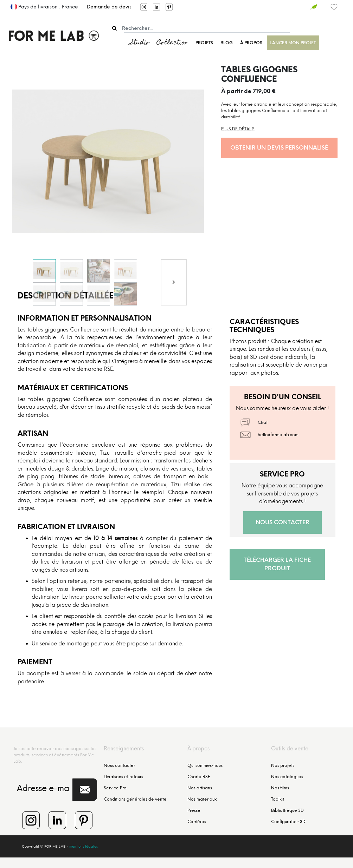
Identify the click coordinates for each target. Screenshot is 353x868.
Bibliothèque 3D (287, 810)
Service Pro (115, 788)
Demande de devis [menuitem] (109, 7)
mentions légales (84, 846)
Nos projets (283, 765)
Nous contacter (119, 765)
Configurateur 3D (288, 822)
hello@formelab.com (278, 435)
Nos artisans (200, 788)
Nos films (280, 788)
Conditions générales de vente (135, 799)
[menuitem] (89, 7)
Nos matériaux (202, 799)
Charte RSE (199, 777)
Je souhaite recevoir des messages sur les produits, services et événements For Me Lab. (55, 755)
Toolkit (278, 799)
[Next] (174, 282)
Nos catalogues (287, 777)
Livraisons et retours (123, 777)
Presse (194, 810)
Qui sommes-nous (205, 765)
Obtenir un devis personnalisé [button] (279, 148)
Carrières (197, 822)
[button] (85, 790)
